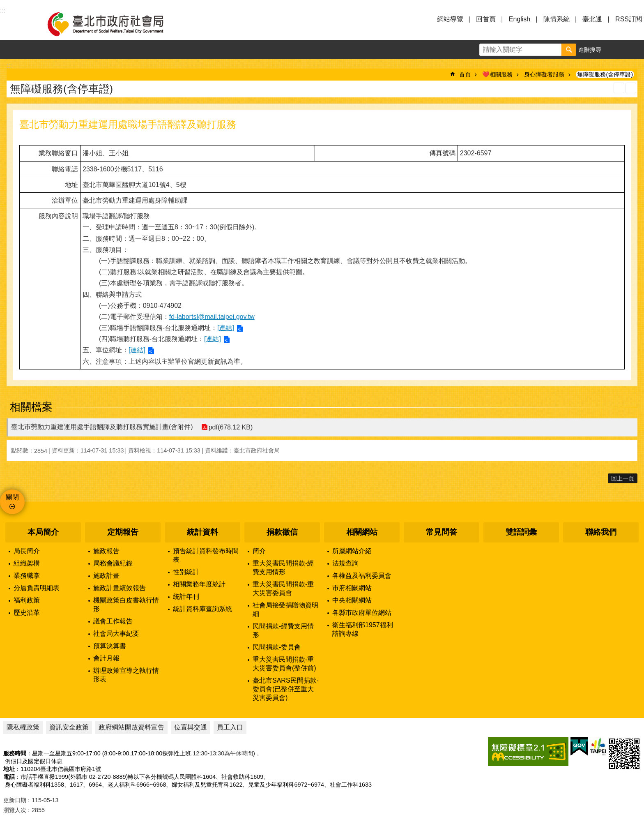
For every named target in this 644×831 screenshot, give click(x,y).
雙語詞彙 (521, 532)
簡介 (259, 551)
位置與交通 (191, 727)
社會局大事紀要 (116, 634)
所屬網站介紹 (352, 551)
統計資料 (202, 532)
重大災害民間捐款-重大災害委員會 (283, 589)
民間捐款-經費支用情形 (283, 630)
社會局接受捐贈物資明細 (285, 609)
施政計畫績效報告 (120, 588)
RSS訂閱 (629, 19)
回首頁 (486, 19)
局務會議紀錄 (113, 563)
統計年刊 (186, 597)
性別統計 (186, 572)
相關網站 (362, 532)
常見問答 (442, 532)
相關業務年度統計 (199, 584)
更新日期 (15, 800)
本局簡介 (43, 532)
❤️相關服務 (497, 74)
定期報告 (123, 532)
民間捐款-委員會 (277, 647)
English (520, 19)
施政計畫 (106, 576)
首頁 (465, 74)
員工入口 (230, 727)
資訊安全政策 (69, 727)
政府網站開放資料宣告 (131, 727)
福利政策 (27, 600)
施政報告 (106, 551)
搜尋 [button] (569, 50)
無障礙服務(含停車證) (605, 74)
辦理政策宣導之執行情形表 (126, 675)
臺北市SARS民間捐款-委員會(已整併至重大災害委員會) (286, 689)
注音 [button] (631, 88)
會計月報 (106, 658)
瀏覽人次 (15, 810)
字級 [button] (616, 50)
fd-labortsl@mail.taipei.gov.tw (212, 317)
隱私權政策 (23, 727)
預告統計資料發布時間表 (206, 555)
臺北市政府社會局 (115, 24)
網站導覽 (450, 19)
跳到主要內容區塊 (4, 4)
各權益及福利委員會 (362, 576)
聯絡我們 (601, 532)
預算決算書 (110, 646)
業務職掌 (27, 576)
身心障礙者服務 (544, 74)
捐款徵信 (282, 532)
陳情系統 (557, 19)
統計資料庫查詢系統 (202, 609)
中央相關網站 (352, 600)
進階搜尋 (590, 50)
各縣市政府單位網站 (362, 613)
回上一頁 (623, 478)
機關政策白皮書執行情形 (126, 605)
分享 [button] (635, 50)
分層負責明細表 (37, 588)
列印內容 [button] (619, 88)
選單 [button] (16, 24)
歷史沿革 (27, 613)
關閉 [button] (12, 497)
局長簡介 (27, 551)
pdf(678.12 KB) (231, 427)
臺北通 (592, 19)
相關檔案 (31, 407)
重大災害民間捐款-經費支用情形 (283, 568)
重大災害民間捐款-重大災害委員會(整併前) (284, 664)
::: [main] (9, 66)
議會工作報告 (113, 621)
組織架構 (27, 563)
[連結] (226, 328)
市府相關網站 (352, 588)
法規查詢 (345, 563)
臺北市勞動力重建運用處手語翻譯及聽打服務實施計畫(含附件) (102, 427)
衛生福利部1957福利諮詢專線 (363, 629)
